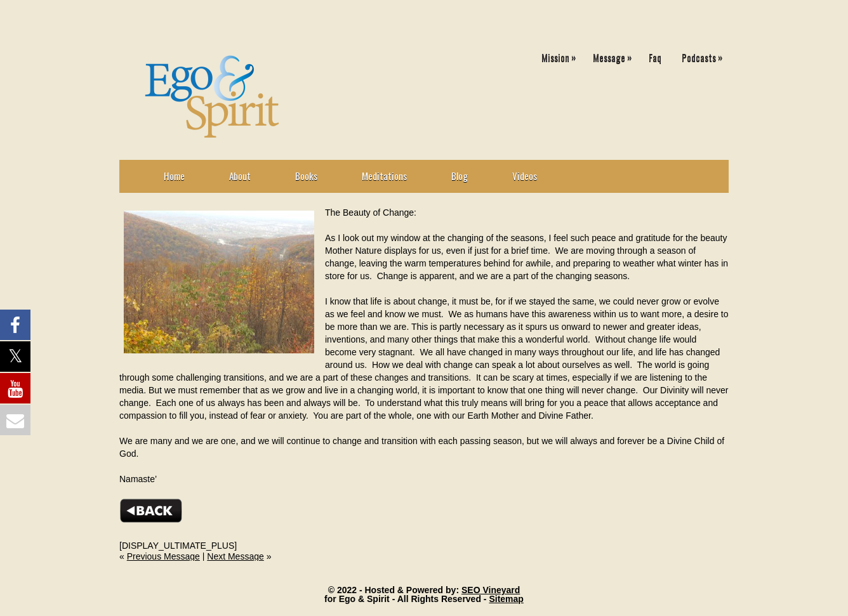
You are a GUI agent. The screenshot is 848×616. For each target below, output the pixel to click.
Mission (562, 55)
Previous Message (163, 556)
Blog (460, 176)
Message (615, 55)
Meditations (384, 176)
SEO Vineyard (491, 590)
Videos (525, 176)
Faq (655, 57)
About (240, 176)
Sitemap (506, 599)
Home (174, 176)
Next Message (235, 556)
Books (306, 176)
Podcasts (705, 55)
